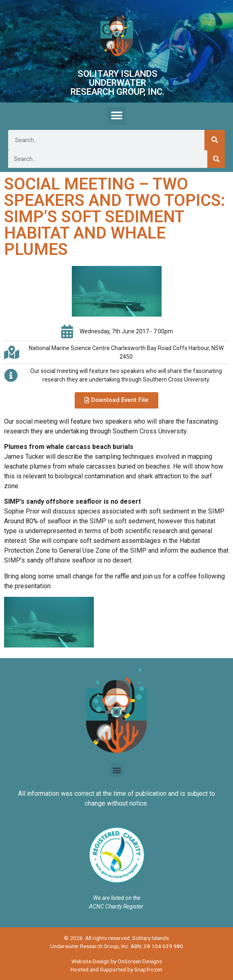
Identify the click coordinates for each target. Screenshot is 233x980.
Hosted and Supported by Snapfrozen (116, 969)
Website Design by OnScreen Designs (117, 961)
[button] (116, 116)
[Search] (215, 140)
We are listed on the (117, 898)
